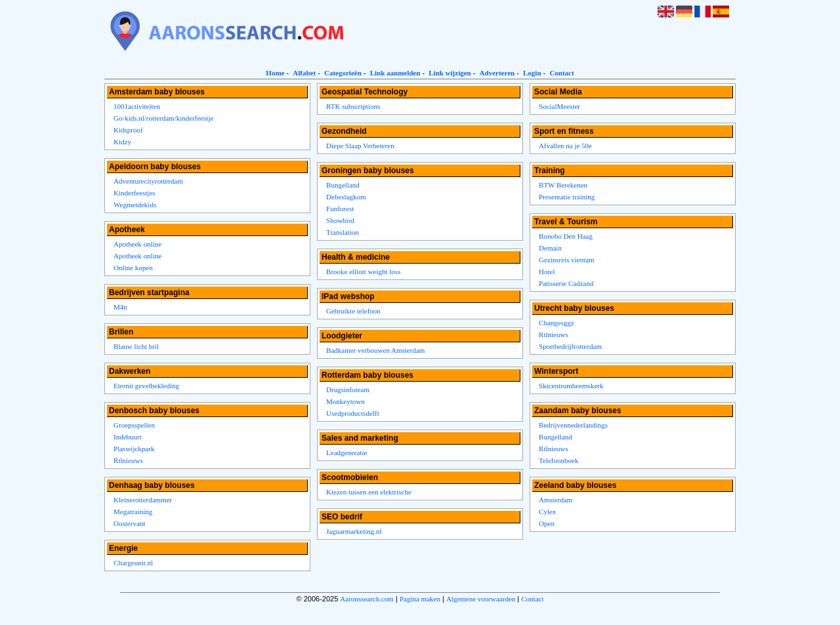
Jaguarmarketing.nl (354, 531)
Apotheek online (137, 244)
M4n (120, 307)
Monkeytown (346, 401)
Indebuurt (128, 437)
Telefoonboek (558, 460)
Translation (343, 232)
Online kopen (133, 268)
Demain (550, 248)
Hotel (547, 272)
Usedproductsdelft (353, 413)
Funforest (340, 209)
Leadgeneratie (346, 453)
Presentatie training (567, 197)
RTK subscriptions (353, 106)
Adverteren (497, 73)
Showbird (340, 220)
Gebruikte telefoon (353, 311)
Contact (561, 73)
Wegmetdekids (135, 205)
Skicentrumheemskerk (571, 386)
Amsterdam (556, 500)
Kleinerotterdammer (143, 500)
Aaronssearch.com (367, 599)
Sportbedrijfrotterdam (570, 346)
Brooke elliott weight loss (363, 272)
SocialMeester (559, 106)
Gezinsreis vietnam (567, 260)
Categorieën (343, 73)
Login (532, 73)
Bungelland (343, 185)
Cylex (547, 512)
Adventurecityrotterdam (148, 181)
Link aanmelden (395, 73)
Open (547, 523)
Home (275, 73)
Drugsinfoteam (348, 390)
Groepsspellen (134, 425)
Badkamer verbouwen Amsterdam (375, 350)
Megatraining (133, 512)
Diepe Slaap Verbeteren (360, 146)
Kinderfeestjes (135, 193)
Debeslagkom (346, 197)
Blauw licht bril (136, 346)
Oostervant (129, 523)
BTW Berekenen (563, 185)
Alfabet (304, 73)
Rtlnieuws (128, 460)
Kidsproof (128, 130)
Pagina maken (420, 599)
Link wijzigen (450, 73)
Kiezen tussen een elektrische (369, 492)
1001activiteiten (137, 106)
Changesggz (556, 323)
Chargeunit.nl (133, 563)
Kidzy (122, 142)
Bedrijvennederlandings (573, 425)
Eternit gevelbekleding (146, 386)
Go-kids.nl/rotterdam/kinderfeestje (163, 118)
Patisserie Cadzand (566, 283)
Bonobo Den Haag (566, 236)
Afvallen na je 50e (565, 146)
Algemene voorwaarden (481, 599)
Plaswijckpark (134, 449)
